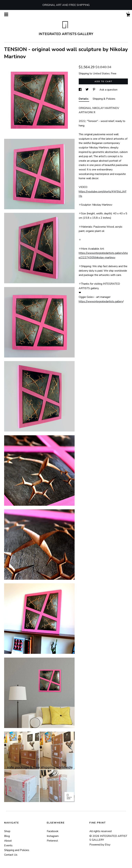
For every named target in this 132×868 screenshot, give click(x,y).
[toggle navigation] (6, 14)
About (8, 841)
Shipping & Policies (104, 99)
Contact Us (11, 855)
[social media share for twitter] (87, 90)
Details (84, 99)
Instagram (53, 836)
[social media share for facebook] (80, 90)
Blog (7, 836)
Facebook (53, 831)
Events (8, 845)
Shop (7, 831)
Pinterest (52, 841)
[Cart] (128, 15)
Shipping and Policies (17, 850)
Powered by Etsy (100, 845)
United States (101, 74)
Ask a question (108, 90)
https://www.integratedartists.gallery (101, 301)
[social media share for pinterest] (94, 90)
